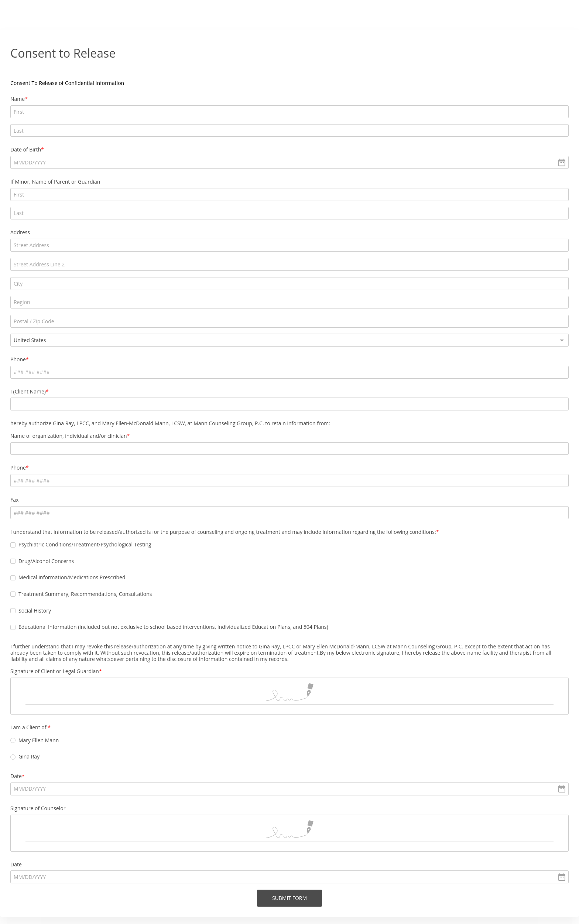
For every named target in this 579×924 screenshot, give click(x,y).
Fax (186, 431)
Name (189, 99)
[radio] (184, 716)
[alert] (289, 144)
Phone (189, 284)
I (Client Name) (199, 316)
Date (187, 752)
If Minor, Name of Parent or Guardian (227, 163)
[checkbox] (184, 482)
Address (191, 195)
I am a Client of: (200, 703)
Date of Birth (197, 131)
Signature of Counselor (209, 784)
